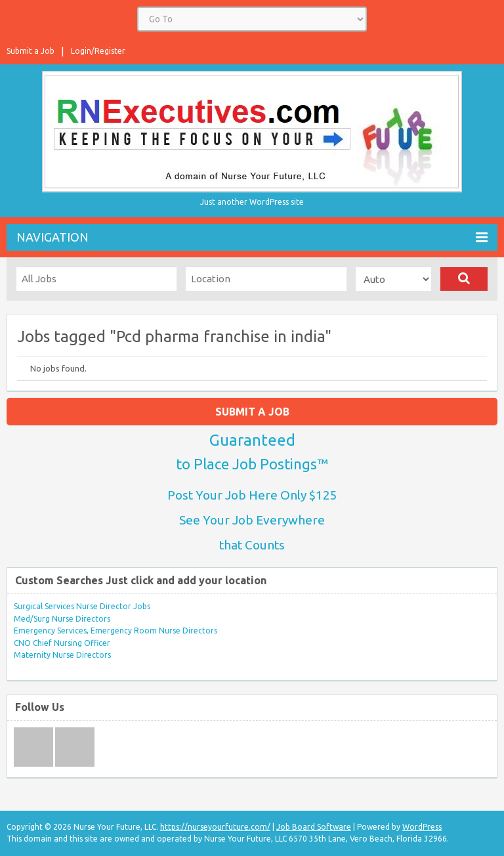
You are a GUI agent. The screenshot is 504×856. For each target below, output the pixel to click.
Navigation (252, 237)
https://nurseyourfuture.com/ (215, 827)
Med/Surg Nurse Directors (62, 619)
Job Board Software (314, 827)
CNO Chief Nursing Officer (62, 643)
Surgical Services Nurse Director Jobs (82, 606)
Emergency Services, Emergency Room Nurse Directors (115, 631)
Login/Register (98, 51)
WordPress (422, 827)
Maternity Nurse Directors (62, 655)
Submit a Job (31, 51)
